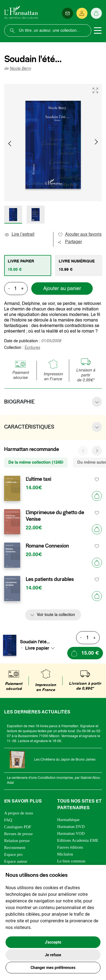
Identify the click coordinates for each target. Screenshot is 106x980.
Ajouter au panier (62, 289)
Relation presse (17, 841)
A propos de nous (19, 813)
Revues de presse (18, 834)
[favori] (97, 479)
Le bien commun (71, 861)
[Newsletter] (68, 13)
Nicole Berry (20, 69)
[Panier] (96, 13)
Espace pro (13, 854)
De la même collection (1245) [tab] (36, 462)
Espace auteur (16, 861)
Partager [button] (70, 242)
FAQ (8, 820)
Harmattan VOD (71, 833)
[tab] (28, 265)
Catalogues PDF (18, 827)
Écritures (32, 348)
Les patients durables (50, 579)
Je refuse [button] (53, 955)
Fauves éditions (70, 847)
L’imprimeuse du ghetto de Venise (55, 516)
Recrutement (15, 848)
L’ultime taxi (38, 479)
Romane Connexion (47, 546)
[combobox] (42, 648)
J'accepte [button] (53, 942)
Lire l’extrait (19, 235)
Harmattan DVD (71, 827)
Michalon (65, 854)
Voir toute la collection (56, 615)
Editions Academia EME (78, 840)
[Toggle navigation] (98, 31)
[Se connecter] (82, 13)
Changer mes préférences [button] (53, 968)
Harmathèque (68, 820)
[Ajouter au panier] (97, 496)
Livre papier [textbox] (37, 648)
